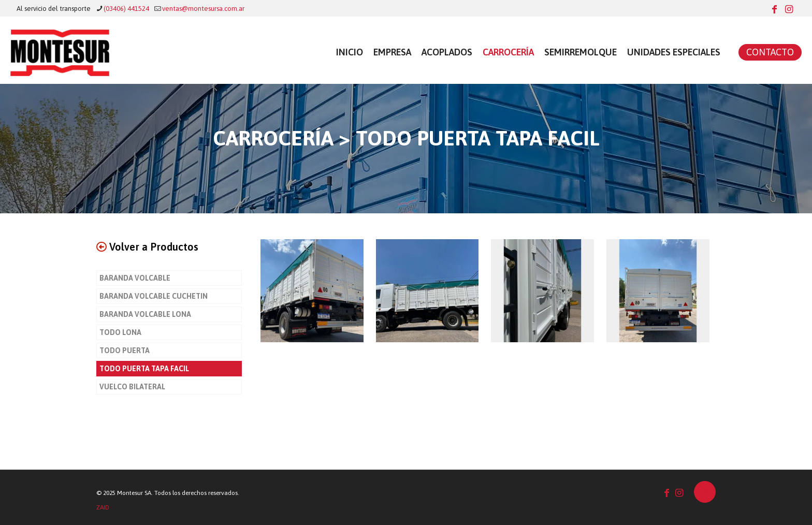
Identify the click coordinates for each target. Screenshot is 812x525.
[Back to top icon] (705, 492)
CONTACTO (770, 52)
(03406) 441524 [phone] (126, 9)
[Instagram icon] (789, 9)
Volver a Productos (147, 247)
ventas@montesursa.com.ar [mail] (203, 9)
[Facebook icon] (774, 9)
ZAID (103, 507)
